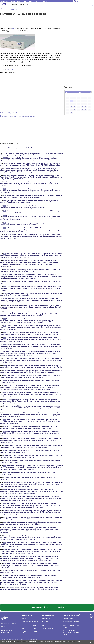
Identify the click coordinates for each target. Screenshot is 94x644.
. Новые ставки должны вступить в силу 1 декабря (28, 321)
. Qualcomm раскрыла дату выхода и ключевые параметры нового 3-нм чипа (31, 360)
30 (68, 113)
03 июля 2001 (13, 9)
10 (71, 104)
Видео (24, 632)
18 (75, 107)
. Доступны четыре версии (28, 314)
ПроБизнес (45, 1)
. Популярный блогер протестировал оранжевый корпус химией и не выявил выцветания (31, 230)
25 (75, 110)
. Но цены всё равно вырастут (29, 184)
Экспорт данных (48, 629)
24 (71, 110)
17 (71, 107)
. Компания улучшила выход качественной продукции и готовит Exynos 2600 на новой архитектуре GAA (30, 434)
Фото (19, 1)
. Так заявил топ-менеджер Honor (31, 545)
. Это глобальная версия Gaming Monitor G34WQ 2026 (30, 408)
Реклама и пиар (68, 618)
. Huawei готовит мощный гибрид (31, 498)
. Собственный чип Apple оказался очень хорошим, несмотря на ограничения (30, 422)
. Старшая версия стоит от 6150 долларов (31, 340)
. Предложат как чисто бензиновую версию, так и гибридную (31, 582)
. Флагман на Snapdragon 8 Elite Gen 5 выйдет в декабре (31, 415)
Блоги (27, 5)
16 (68, 107)
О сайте (3, 627)
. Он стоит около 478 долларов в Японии (31, 440)
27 (82, 110)
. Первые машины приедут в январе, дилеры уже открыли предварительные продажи (30, 512)
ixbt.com (25, 618)
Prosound (37, 1)
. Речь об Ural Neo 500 (30, 307)
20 (82, 107)
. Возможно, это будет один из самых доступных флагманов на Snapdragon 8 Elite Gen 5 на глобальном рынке (30, 558)
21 (86, 107)
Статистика (46, 622)
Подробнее (60, 607)
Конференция (5, 1)
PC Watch (11, 69)
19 (79, 107)
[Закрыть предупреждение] (91, 642)
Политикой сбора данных (8, 643)
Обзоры (14, 5)
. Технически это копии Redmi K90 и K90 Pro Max (31, 300)
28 (86, 110)
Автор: (14, 72)
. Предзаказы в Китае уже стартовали (30, 401)
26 (79, 110)
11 (75, 104)
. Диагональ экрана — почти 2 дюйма (31, 237)
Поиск (44, 625)
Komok (24, 1)
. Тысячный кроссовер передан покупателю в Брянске (31, 256)
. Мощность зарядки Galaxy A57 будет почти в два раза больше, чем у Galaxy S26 (31, 551)
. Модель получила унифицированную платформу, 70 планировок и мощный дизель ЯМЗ (31, 468)
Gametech (35, 622)
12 (79, 104)
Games (13, 1)
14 (86, 104)
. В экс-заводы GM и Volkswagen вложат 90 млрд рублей (31, 328)
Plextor (15, 29)
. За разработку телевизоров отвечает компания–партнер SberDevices (31, 191)
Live (23, 625)
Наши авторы (46, 618)
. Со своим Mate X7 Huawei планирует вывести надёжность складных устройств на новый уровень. (31, 538)
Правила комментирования (72, 622)
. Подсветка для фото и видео (31, 394)
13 (82, 104)
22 (89, 107)
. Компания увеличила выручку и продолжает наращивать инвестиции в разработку (31, 491)
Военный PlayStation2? (9, 113)
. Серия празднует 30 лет (31, 276)
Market (30, 1)
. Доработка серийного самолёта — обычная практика (30, 288)
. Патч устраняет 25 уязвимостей (31, 565)
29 (89, 110)
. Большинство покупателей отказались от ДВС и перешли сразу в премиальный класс (29, 387)
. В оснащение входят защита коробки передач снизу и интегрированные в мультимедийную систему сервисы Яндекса (31, 485)
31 (71, 113)
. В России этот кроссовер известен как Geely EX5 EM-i (29, 170)
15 (89, 104)
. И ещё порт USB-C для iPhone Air (31, 177)
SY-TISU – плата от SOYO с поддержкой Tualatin (18, 116)
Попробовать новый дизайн (42, 607)
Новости (21, 5)
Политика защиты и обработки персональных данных (71, 633)
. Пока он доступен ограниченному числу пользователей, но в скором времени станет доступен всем (30, 218)
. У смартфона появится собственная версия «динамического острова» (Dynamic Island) (30, 505)
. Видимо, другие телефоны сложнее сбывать (31, 346)
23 (68, 110)
